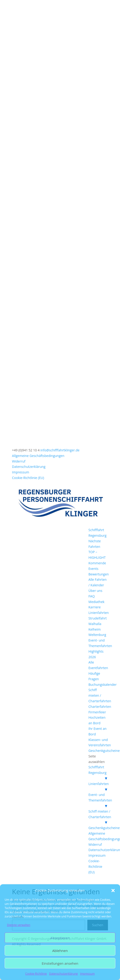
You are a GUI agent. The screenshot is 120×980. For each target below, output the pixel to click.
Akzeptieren (60, 938)
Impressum (87, 974)
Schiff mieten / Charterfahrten (100, 695)
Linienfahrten (99, 613)
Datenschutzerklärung (63, 974)
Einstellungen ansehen (60, 963)
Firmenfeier (97, 712)
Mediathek (96, 602)
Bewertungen (99, 574)
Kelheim (95, 629)
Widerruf (19, 461)
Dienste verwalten (19, 925)
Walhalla (95, 624)
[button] (113, 891)
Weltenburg (97, 635)
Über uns (95, 591)
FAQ (92, 596)
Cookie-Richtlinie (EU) (28, 478)
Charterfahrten (100, 707)
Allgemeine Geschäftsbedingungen (38, 456)
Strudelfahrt (98, 618)
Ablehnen (60, 951)
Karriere (95, 607)
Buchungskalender (103, 685)
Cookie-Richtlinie (36, 974)
